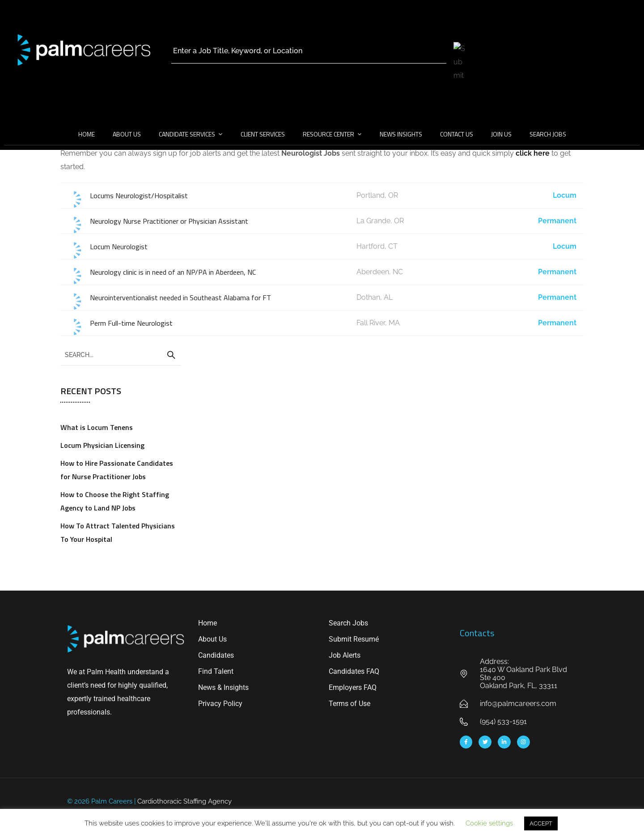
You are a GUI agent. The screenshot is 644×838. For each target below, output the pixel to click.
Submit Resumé (354, 639)
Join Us (501, 134)
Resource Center (328, 134)
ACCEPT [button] (541, 823)
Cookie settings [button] (489, 823)
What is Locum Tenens (97, 427)
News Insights (401, 134)
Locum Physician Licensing (102, 445)
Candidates (216, 655)
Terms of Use (350, 704)
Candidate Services (187, 134)
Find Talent (216, 671)
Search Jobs (548, 134)
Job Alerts (345, 655)
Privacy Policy (220, 704)
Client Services (263, 134)
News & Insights (223, 687)
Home (87, 134)
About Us (127, 134)
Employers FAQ (353, 687)
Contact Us (457, 134)
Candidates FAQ (354, 671)
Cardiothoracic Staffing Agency (184, 801)
